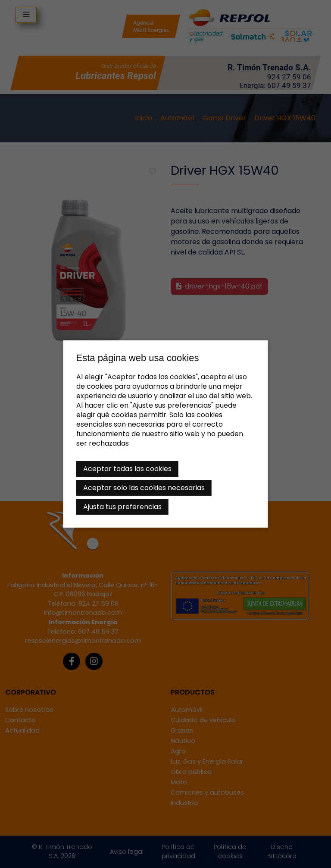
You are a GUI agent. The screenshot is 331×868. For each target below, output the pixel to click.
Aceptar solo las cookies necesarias (144, 488)
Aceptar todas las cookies (127, 469)
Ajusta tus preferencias (122, 507)
